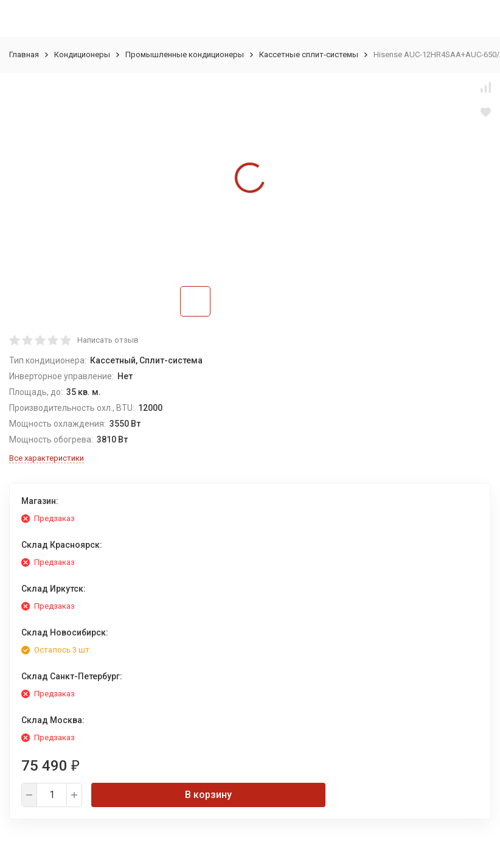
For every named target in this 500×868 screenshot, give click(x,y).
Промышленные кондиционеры (185, 54)
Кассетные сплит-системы (309, 54)
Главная (24, 54)
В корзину (208, 795)
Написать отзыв (108, 340)
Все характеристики (47, 458)
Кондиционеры (82, 54)
